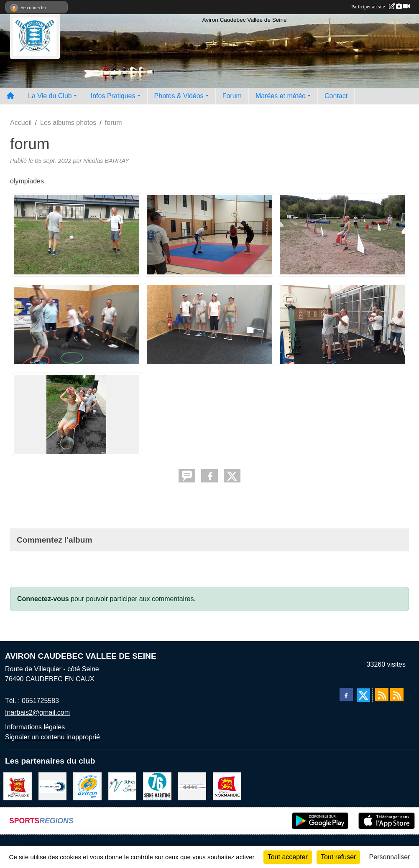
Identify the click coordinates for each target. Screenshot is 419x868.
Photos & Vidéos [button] (179, 96)
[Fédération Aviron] (53, 786)
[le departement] (157, 786)
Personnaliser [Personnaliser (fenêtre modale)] (390, 857)
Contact (336, 96)
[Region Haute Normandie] (227, 786)
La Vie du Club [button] (50, 96)
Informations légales (35, 727)
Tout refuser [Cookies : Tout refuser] (338, 857)
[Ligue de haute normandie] (18, 786)
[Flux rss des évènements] (397, 695)
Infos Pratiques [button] (113, 96)
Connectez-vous (43, 599)
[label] (87, 786)
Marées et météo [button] (281, 96)
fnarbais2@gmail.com (37, 712)
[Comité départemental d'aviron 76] (192, 786)
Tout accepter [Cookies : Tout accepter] (288, 857)
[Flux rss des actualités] (382, 695)
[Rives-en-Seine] (123, 786)
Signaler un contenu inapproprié (52, 737)
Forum (232, 96)
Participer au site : (381, 7)
